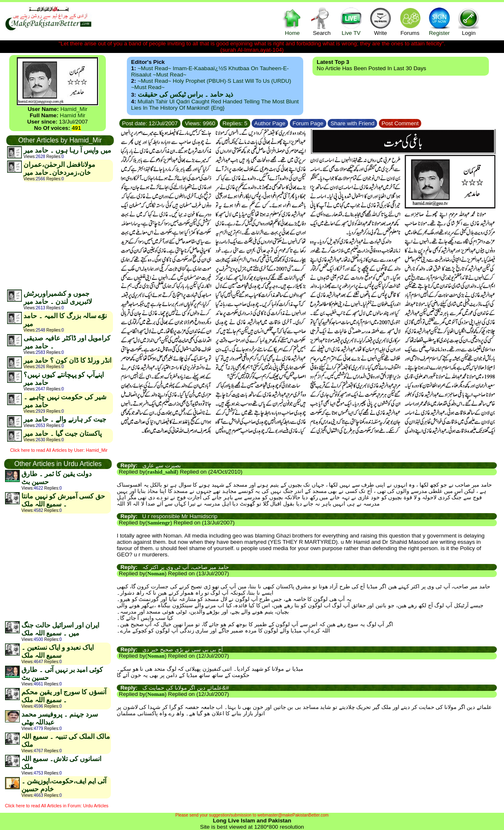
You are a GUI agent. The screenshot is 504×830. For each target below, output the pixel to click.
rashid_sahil (162, 472)
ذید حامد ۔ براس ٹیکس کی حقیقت (185, 94)
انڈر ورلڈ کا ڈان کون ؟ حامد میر (67, 360)
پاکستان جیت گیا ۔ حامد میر (63, 433)
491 (76, 128)
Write (381, 21)
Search (322, 21)
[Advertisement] (60, 235)
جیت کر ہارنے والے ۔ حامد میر (65, 419)
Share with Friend (352, 123)
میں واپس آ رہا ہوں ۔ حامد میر (67, 150)
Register (439, 21)
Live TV (351, 21)
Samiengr (159, 523)
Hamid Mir (73, 115)
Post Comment (400, 123)
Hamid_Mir (74, 109)
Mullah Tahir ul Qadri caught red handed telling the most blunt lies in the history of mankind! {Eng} (215, 105)
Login (469, 21)
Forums (410, 21)
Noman (156, 573)
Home (292, 21)
